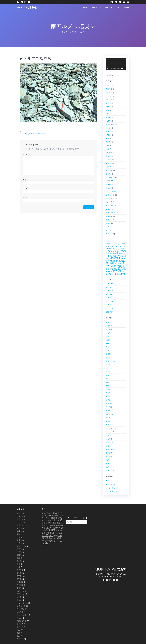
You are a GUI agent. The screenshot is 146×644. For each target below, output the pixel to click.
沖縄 (108, 146)
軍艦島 (108, 135)
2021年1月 (110, 294)
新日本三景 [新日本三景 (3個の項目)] (123, 256)
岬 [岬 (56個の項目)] (117, 253)
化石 (108, 230)
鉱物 (108, 227)
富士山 (108, 188)
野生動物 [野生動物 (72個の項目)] (49, 541)
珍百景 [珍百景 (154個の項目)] (120, 263)
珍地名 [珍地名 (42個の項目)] (113, 263)
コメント (27, 154)
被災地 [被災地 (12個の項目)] (110, 269)
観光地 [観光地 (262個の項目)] (122, 268)
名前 (24, 179)
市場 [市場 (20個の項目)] (123, 253)
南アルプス (110, 181)
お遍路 (108, 209)
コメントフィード (112, 488)
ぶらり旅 (109, 202)
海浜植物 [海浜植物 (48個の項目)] (114, 261)
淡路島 (108, 121)
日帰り (108, 174)
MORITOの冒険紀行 (28, 8)
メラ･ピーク (110, 195)
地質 (118, 8)
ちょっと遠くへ (111, 206)
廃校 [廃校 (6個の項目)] (111, 256)
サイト (25, 197)
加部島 (108, 142)
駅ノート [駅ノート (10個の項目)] (113, 274)
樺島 (108, 138)
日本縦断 (109, 216)
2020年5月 (110, 312)
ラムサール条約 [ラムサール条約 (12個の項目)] (58, 516)
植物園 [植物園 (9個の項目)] (123, 258)
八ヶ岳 (108, 184)
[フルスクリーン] (124, 68)
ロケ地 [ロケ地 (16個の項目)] (112, 248)
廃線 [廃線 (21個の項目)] (114, 256)
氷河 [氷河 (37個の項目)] (108, 261)
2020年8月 (110, 301)
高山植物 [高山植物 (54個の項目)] (121, 274)
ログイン (109, 481)
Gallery (93, 8)
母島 (108, 110)
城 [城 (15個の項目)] (111, 253)
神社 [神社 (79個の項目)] (108, 266)
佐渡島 (108, 117)
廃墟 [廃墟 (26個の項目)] (107, 256)
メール (25, 188)
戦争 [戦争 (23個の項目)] (118, 256)
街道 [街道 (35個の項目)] (51, 536)
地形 (108, 223)
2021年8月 (110, 287)
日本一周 (109, 220)
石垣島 (108, 160)
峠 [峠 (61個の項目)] (120, 253)
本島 (108, 149)
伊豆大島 (109, 100)
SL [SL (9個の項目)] (112, 244)
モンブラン (110, 199)
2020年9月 (110, 298)
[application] (116, 64)
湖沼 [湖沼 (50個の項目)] (53, 530)
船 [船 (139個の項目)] (121, 266)
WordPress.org (111, 491)
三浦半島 (109, 89)
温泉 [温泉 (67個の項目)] (121, 261)
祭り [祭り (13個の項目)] (112, 266)
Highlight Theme (105, 576)
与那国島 (109, 170)
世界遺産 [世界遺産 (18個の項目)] (109, 251)
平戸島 (108, 128)
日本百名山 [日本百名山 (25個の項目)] (116, 258)
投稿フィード (111, 484)
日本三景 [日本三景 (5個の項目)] (108, 258)
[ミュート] (122, 68)
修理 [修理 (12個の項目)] (118, 251)
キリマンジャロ (111, 192)
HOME (85, 8)
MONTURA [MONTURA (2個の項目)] (108, 244)
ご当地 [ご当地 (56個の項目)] (116, 243)
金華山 (108, 85)
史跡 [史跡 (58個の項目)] (108, 253)
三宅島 (108, 96)
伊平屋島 (109, 153)
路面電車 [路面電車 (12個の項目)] (109, 271)
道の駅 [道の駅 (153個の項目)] (116, 271)
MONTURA (110, 234)
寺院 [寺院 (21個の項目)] (114, 253)
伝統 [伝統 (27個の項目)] (115, 251)
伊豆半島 (109, 93)
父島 (108, 114)
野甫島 (108, 156)
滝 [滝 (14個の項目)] (109, 263)
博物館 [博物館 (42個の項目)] (123, 251)
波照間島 (109, 167)
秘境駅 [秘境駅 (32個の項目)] (117, 266)
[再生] (108, 68)
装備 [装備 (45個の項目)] (115, 269)
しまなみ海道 (111, 124)
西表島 (108, 163)
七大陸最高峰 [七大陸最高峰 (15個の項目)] (120, 248)
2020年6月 (110, 308)
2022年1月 (110, 284)
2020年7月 (110, 305)
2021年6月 (110, 291)
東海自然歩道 (111, 213)
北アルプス (110, 177)
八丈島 (108, 103)
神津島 (108, 107)
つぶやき (126, 8)
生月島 (108, 131)
